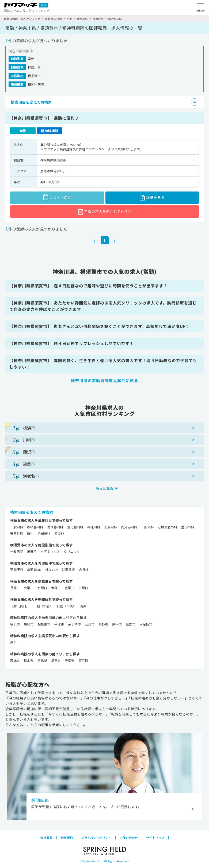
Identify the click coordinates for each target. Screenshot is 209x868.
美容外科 (17, 533)
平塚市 (59, 624)
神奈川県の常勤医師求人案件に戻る (104, 380)
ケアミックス (50, 551)
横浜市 (15, 624)
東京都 (83, 660)
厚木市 (117, 624)
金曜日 (70, 588)
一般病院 (17, 551)
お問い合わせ (129, 838)
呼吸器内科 (35, 527)
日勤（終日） (20, 606)
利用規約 (67, 838)
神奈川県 (82, 19)
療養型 (32, 551)
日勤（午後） (66, 606)
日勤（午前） (43, 606)
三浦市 (90, 624)
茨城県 (15, 660)
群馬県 (42, 660)
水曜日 (42, 588)
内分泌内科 (129, 527)
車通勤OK (34, 570)
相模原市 (44, 624)
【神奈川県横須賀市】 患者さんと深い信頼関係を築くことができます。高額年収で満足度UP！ (100, 326)
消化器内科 (75, 527)
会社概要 (46, 838)
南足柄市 (146, 624)
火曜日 (29, 588)
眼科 (30, 533)
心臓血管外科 (168, 527)
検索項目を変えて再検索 (32, 512)
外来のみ (52, 570)
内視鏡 (84, 570)
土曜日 (83, 588)
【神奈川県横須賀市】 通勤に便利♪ (44, 118)
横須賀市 (98, 19)
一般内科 (17, 527)
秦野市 (103, 624)
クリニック (72, 551)
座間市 (131, 624)
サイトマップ (155, 838)
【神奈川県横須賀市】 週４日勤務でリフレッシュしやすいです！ (71, 343)
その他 (59, 533)
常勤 (69, 19)
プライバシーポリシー (96, 838)
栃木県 (29, 660)
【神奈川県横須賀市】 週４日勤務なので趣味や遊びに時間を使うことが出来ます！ (88, 286)
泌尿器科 (44, 533)
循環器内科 (55, 527)
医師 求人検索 (54, 19)
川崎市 (29, 624)
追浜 (13, 642)
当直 (83, 606)
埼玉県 (56, 660)
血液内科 (111, 527)
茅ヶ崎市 (74, 624)
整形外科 (188, 527)
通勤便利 (17, 570)
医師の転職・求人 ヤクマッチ (22, 19)
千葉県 (70, 660)
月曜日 (15, 588)
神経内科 (94, 527)
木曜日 (56, 588)
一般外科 (147, 527)
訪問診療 (69, 570)
